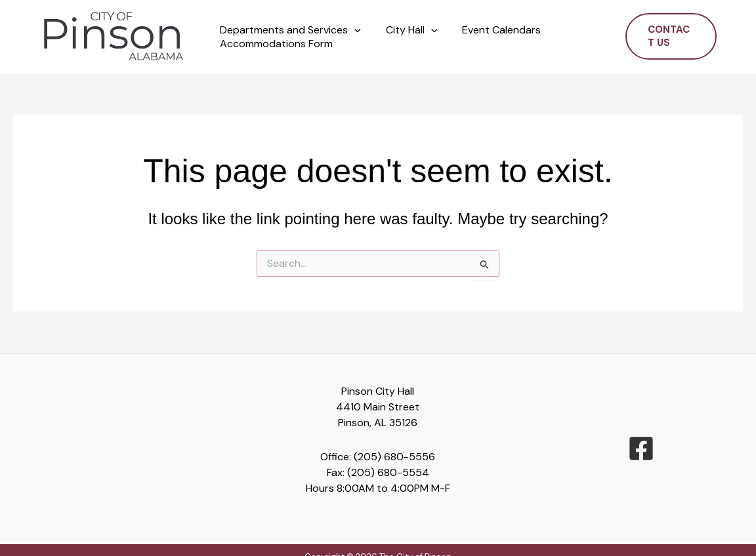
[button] (352, 30)
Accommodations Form (274, 44)
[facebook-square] (641, 448)
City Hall (406, 30)
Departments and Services (288, 30)
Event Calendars (492, 30)
